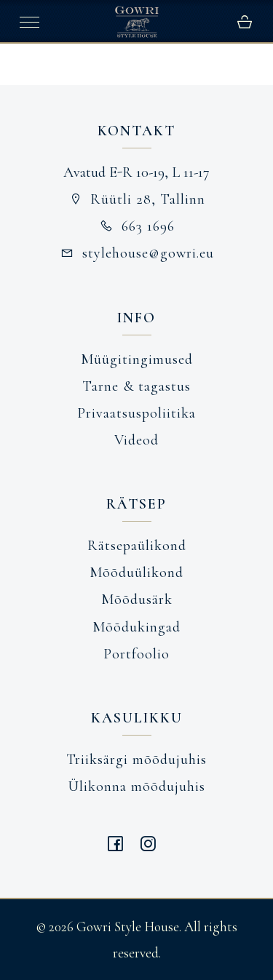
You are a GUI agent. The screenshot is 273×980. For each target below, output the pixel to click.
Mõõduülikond (136, 573)
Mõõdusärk (137, 599)
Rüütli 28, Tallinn (137, 199)
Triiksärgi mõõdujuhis (136, 760)
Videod (136, 440)
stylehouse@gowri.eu (136, 253)
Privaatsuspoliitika (136, 413)
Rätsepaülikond (137, 546)
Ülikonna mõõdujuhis (136, 786)
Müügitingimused (137, 359)
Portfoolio (136, 654)
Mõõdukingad (136, 627)
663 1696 (136, 226)
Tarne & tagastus (136, 386)
